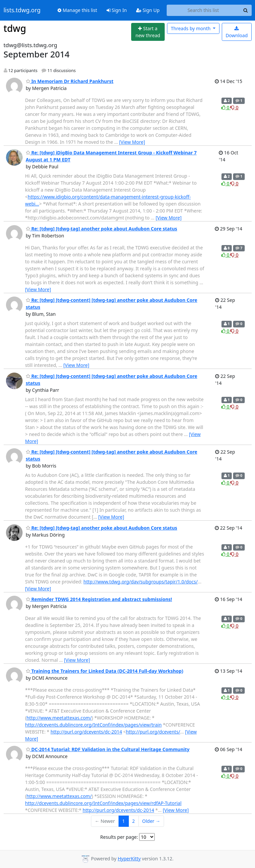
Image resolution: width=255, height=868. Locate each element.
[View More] (132, 142)
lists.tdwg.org (22, 10)
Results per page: (119, 837)
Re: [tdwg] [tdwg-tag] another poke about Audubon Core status (102, 229)
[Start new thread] (148, 32)
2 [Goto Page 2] (133, 821)
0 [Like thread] (226, 107)
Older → (151, 821)
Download (237, 32)
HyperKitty (129, 859)
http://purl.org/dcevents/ (153, 732)
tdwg (15, 28)
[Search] (246, 10)
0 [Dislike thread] (234, 107)
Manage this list (77, 10)
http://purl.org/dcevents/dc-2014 (86, 732)
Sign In (117, 10)
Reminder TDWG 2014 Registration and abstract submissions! (99, 599)
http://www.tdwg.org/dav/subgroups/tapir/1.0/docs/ (140, 582)
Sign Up (148, 10)
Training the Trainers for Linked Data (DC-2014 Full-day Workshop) (105, 671)
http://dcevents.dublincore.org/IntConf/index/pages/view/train (93, 725)
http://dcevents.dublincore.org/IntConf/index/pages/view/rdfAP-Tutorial (103, 803)
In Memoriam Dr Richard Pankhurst (70, 81)
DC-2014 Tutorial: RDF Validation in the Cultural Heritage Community (108, 749)
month (191, 28)
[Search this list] (203, 10)
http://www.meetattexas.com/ (59, 718)
